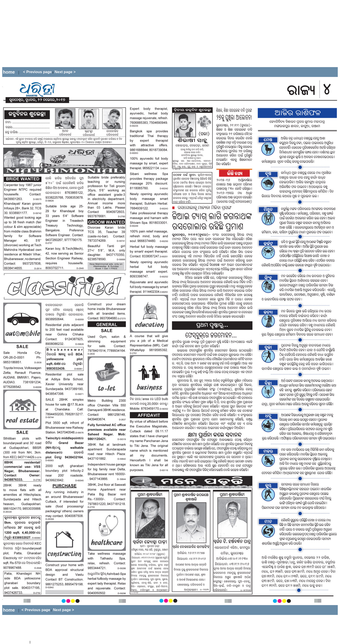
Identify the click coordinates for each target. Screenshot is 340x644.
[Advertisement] (84, 34)
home (9, 72)
